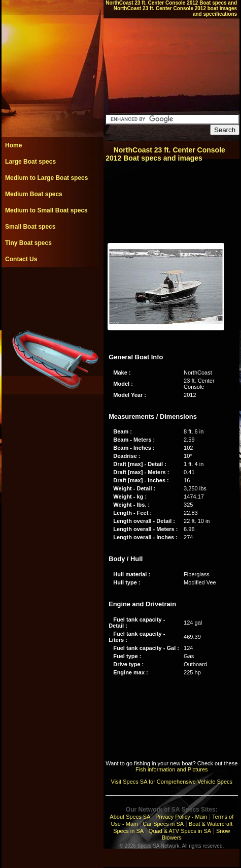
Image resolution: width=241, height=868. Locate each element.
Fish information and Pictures (171, 769)
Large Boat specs (30, 162)
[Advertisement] (52, 290)
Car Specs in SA (163, 824)
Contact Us (21, 259)
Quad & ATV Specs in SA (180, 831)
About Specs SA (130, 817)
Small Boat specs (30, 227)
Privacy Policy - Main (181, 817)
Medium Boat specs (34, 194)
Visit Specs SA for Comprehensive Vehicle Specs (172, 782)
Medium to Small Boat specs (46, 210)
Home (13, 145)
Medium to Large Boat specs (46, 178)
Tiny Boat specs (28, 243)
